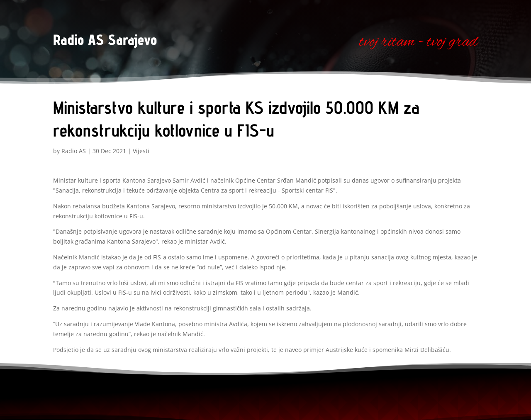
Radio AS (74, 151)
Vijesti (141, 151)
